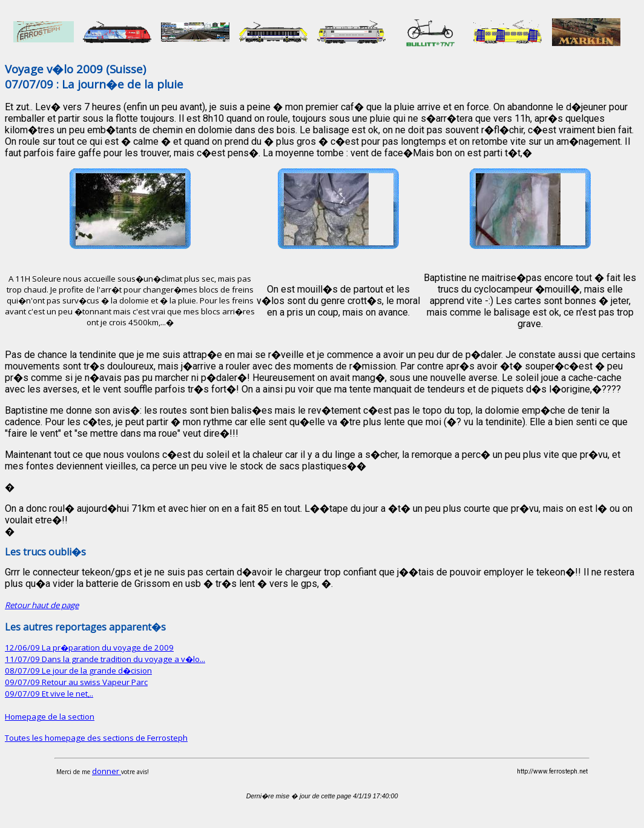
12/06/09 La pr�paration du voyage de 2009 (89, 647)
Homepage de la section (50, 717)
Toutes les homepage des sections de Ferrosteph (96, 738)
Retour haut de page (42, 605)
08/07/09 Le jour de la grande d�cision (78, 671)
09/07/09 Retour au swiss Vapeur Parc (76, 682)
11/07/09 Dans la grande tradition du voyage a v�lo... (105, 659)
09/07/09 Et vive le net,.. (49, 694)
